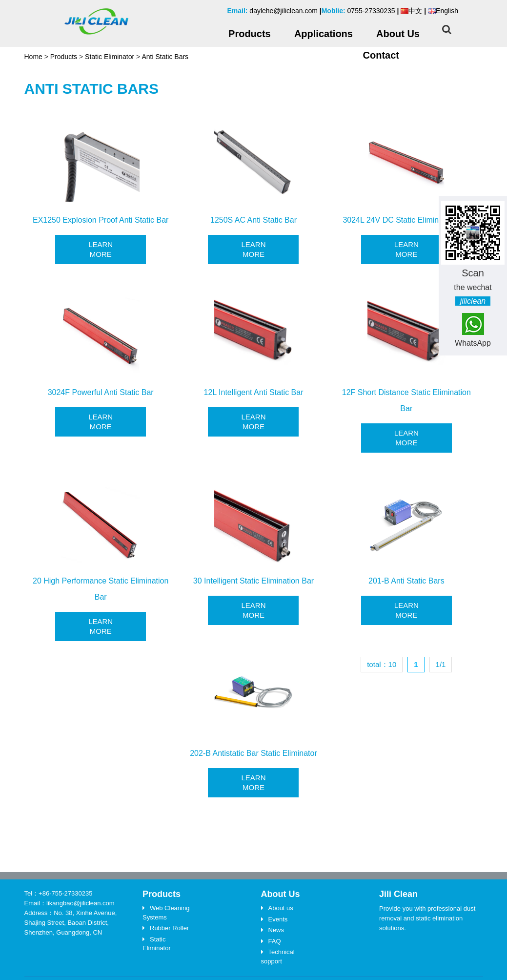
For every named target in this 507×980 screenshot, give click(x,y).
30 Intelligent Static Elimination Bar (253, 581)
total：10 (382, 664)
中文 (411, 11)
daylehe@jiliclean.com (284, 11)
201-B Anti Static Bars (406, 581)
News (276, 930)
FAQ (275, 941)
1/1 (441, 664)
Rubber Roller (169, 928)
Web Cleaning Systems (166, 913)
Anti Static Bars (165, 57)
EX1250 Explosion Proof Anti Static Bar (101, 220)
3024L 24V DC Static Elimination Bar (406, 220)
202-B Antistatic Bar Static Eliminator (253, 753)
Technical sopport (278, 957)
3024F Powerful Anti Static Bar (101, 392)
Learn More (101, 249)
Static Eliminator (110, 57)
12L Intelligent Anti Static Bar (254, 392)
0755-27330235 (371, 11)
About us (281, 908)
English (443, 11)
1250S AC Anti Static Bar (253, 220)
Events (278, 919)
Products (64, 57)
